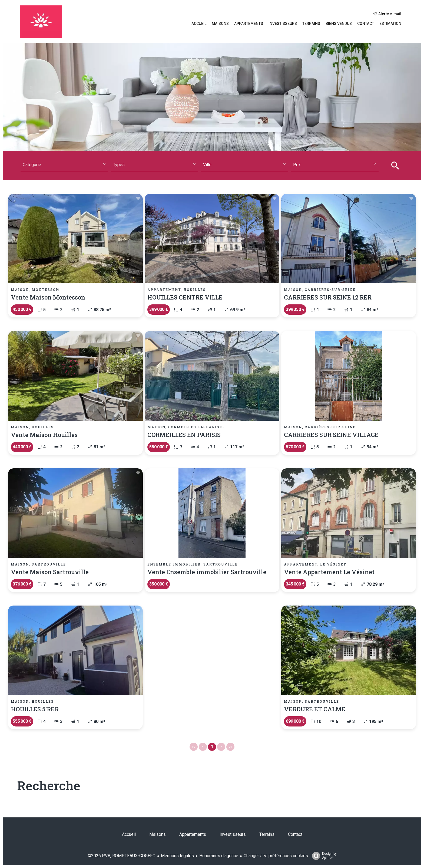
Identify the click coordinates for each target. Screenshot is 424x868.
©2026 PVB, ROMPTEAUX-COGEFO (122, 856)
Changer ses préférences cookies (276, 856)
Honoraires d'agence (219, 856)
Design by (323, 856)
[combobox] (64, 165)
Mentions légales (177, 856)
